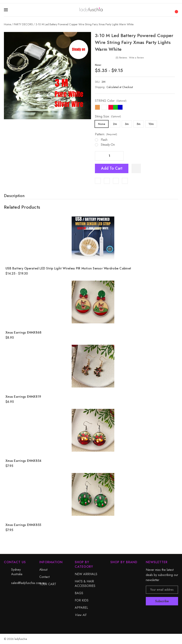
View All (80, 615)
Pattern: (106, 134)
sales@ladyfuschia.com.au (28, 583)
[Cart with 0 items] (176, 10)
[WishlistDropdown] (136, 168)
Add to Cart (112, 168)
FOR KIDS (82, 600)
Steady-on (108, 145)
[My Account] (168, 10)
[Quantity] (109, 156)
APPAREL (81, 608)
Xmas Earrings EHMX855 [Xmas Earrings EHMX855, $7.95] (23, 525)
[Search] (160, 10)
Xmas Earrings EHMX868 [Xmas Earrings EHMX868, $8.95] (23, 332)
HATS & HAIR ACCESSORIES (85, 584)
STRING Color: (111, 101)
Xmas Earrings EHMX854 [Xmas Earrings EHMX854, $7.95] (23, 461)
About (43, 570)
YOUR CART (48, 584)
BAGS (79, 593)
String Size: (108, 116)
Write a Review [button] (136, 58)
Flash (104, 140)
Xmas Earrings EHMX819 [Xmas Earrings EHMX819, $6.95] (23, 397)
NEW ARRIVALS (86, 574)
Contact (44, 577)
